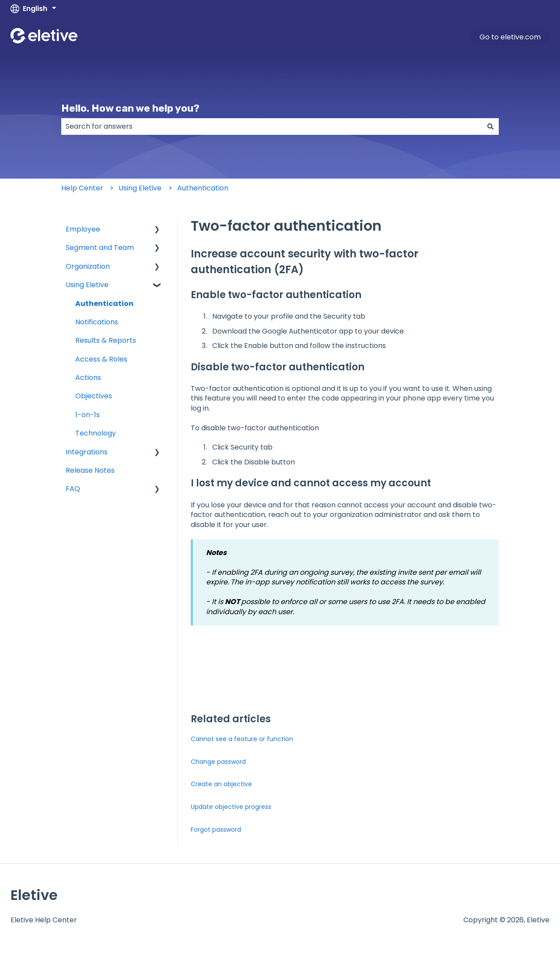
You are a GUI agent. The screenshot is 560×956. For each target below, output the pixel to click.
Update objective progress (231, 807)
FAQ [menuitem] (73, 489)
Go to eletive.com (510, 37)
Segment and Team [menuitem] (100, 248)
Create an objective (221, 784)
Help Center (82, 188)
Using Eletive (140, 188)
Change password (218, 762)
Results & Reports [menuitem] (106, 340)
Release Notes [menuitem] (90, 470)
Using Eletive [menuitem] (87, 285)
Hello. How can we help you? (130, 108)
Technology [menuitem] (96, 433)
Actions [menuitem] (88, 378)
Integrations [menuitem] (87, 452)
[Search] (490, 127)
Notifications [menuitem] (97, 322)
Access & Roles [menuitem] (101, 359)
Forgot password (216, 829)
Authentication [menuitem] (104, 304)
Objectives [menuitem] (94, 396)
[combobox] (272, 127)
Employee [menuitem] (83, 229)
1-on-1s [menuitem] (87, 415)
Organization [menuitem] (88, 266)
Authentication (203, 188)
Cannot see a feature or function (242, 739)
